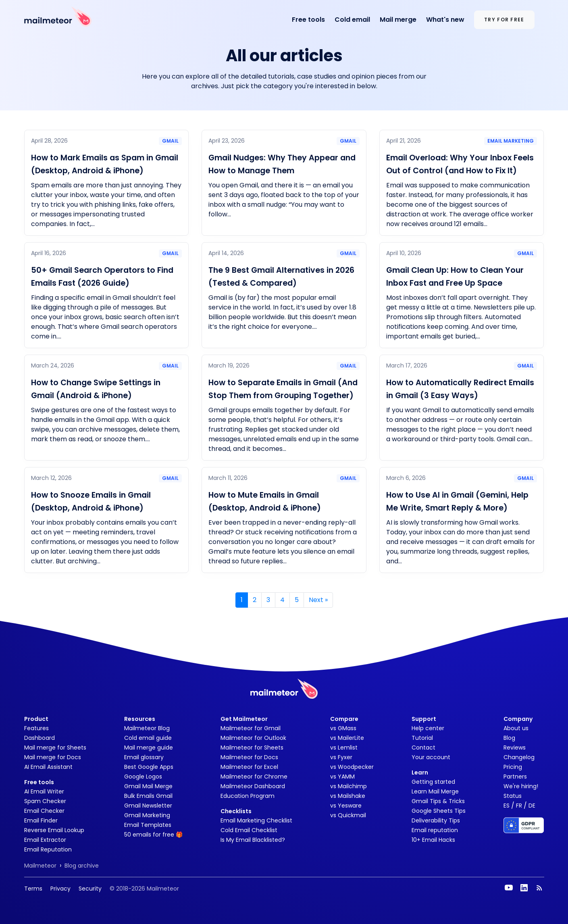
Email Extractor (45, 840)
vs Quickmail (348, 815)
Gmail (170, 141)
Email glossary (144, 757)
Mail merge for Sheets (55, 748)
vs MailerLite (347, 738)
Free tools (308, 20)
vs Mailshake (348, 796)
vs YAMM (342, 777)
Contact (423, 748)
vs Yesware (346, 806)
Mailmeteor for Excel (249, 767)
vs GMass (343, 728)
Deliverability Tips (436, 820)
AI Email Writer (44, 791)
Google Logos (143, 777)
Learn (420, 772)
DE (532, 806)
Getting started (433, 782)
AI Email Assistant (48, 767)
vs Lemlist (344, 748)
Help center (428, 728)
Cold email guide (148, 738)
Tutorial (422, 738)
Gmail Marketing (147, 815)
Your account (431, 757)
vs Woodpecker (352, 767)
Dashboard (40, 738)
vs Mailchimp (348, 786)
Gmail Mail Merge (148, 786)
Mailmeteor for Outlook (253, 738)
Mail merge (398, 20)
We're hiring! (521, 786)
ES (507, 806)
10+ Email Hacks (433, 840)
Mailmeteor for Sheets (252, 748)
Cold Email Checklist (249, 830)
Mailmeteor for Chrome (254, 777)
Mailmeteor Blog (147, 728)
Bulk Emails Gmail (148, 796)
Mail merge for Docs (53, 757)
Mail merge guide (149, 748)
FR (519, 806)
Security (90, 889)
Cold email (352, 20)
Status (513, 796)
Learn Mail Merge (435, 791)
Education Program (248, 796)
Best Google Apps (149, 767)
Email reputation (435, 830)
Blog (509, 738)
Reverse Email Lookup (54, 830)
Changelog (519, 757)
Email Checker (44, 811)
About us (516, 728)
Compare (344, 719)
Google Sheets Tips (439, 811)
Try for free (504, 20)
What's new (445, 20)
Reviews (515, 748)
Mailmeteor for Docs (249, 757)
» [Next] (318, 600)
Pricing (513, 767)
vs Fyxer (341, 757)
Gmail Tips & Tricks (438, 801)
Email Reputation (48, 849)
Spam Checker (45, 801)
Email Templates (148, 825)
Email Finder (41, 820)
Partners (515, 777)
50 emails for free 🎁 (153, 835)
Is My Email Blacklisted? (253, 840)
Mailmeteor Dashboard (253, 786)
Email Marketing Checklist (256, 820)
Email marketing (511, 141)
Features (36, 728)
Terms (33, 889)
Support (424, 719)
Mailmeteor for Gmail (251, 728)
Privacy (60, 889)
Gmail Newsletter (148, 806)
